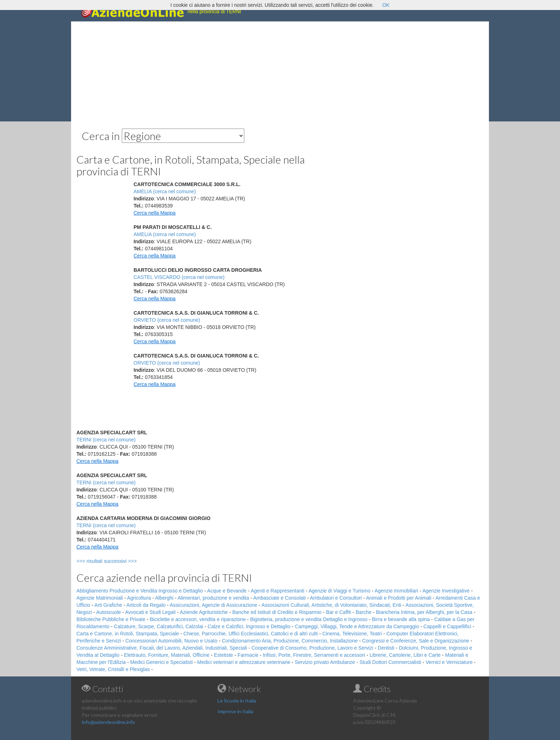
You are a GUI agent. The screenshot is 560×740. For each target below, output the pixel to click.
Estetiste (224, 655)
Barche (364, 612)
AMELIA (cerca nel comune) (165, 191)
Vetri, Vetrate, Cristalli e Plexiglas (113, 669)
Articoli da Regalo (146, 605)
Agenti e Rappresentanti (277, 591)
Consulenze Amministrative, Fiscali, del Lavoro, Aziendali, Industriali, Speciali (162, 648)
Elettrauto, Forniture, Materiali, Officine (167, 655)
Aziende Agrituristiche (204, 612)
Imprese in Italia (235, 711)
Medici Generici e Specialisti (162, 662)
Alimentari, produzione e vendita (213, 598)
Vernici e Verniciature (449, 662)
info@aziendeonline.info (108, 722)
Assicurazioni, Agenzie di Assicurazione (213, 605)
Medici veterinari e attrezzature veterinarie (244, 662)
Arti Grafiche (108, 605)
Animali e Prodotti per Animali (399, 598)
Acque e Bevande (227, 591)
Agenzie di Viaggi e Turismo (339, 591)
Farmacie (248, 655)
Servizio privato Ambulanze (325, 662)
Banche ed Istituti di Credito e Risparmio (277, 612)
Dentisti (386, 648)
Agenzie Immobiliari (396, 591)
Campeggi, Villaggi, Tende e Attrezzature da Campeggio (357, 626)
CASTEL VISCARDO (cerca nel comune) (179, 277)
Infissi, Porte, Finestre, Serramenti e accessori (314, 655)
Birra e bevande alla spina (401, 619)
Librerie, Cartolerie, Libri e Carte (405, 655)
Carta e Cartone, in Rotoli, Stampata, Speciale (128, 634)
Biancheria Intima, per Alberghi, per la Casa (424, 612)
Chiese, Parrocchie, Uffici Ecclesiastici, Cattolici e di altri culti (251, 634)
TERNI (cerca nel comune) (106, 440)
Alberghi (164, 598)
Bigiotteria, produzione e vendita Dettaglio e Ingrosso (309, 619)
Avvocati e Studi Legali (150, 612)
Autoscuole (108, 612)
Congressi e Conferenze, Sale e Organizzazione (416, 641)
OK (386, 5)
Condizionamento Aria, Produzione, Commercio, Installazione (290, 641)
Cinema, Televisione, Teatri (352, 634)
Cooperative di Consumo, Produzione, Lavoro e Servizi (312, 648)
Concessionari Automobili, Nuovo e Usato (171, 641)
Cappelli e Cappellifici (447, 626)
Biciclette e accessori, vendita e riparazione (197, 619)
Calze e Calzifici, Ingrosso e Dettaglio (249, 626)
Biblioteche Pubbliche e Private (111, 619)
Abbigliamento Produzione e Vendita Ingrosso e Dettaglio (140, 591)
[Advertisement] (280, 71)
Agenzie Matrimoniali (100, 598)
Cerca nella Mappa (155, 213)
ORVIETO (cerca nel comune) (167, 320)
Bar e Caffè (339, 612)
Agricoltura (139, 598)
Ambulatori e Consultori (336, 598)
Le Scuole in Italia (237, 701)
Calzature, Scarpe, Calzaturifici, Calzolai (159, 626)
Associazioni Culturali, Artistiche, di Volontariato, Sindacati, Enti (331, 605)
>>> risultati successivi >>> (118, 561)
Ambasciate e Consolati (279, 598)
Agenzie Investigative (446, 591)
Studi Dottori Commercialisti (391, 662)
